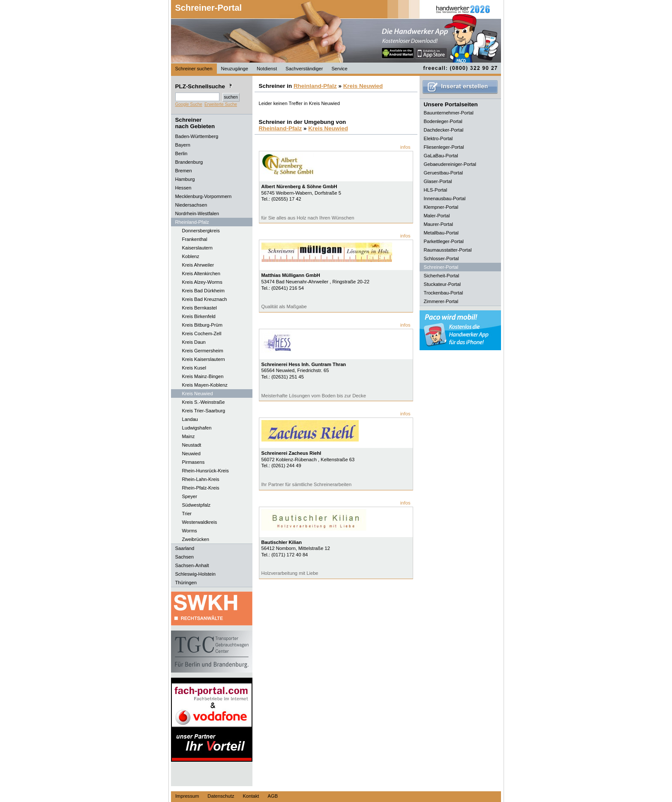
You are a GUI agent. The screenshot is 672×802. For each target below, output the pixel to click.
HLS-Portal (436, 190)
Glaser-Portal (438, 181)
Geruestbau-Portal (443, 173)
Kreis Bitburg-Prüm (202, 325)
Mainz (189, 436)
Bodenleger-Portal (443, 121)
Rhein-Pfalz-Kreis (201, 488)
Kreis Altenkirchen (201, 273)
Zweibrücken (196, 539)
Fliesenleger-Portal (444, 147)
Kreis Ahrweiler (198, 265)
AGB (273, 796)
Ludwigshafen (197, 428)
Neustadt (192, 445)
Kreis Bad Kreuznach (205, 299)
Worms (190, 531)
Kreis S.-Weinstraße (204, 402)
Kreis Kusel (194, 368)
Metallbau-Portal (441, 233)
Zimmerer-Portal (441, 301)
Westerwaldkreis (200, 522)
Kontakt (251, 796)
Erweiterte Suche (221, 104)
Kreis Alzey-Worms (202, 282)
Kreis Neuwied (198, 393)
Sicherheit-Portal (442, 276)
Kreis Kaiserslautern (204, 359)
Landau (190, 419)
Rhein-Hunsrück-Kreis (205, 471)
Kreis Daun (194, 342)
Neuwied (192, 454)
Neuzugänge (235, 69)
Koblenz (191, 256)
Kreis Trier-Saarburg (204, 411)
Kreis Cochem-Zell (202, 333)
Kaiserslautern (198, 248)
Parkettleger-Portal (444, 241)
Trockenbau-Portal (444, 293)
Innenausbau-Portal (445, 198)
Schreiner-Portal (209, 8)
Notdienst (267, 69)
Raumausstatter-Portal (448, 250)
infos (405, 147)
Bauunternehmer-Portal (449, 113)
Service (339, 69)
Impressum (187, 796)
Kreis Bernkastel (199, 308)
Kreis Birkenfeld (199, 316)
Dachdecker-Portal (444, 130)
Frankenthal (195, 239)
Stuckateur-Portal (442, 284)
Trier (187, 514)
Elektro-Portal (438, 138)
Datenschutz (221, 796)
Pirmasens (193, 462)
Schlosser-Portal (441, 258)
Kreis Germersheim (203, 351)
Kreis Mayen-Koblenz (205, 385)
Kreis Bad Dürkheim (203, 291)
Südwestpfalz (196, 505)
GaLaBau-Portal (441, 156)
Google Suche (189, 104)
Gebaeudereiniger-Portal (450, 164)
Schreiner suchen (194, 69)
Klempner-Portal (441, 207)
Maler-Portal (437, 216)
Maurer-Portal (438, 224)
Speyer (190, 496)
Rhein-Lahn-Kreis (201, 479)
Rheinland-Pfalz (315, 86)
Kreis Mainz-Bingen (203, 376)
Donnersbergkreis (201, 231)
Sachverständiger (304, 69)
